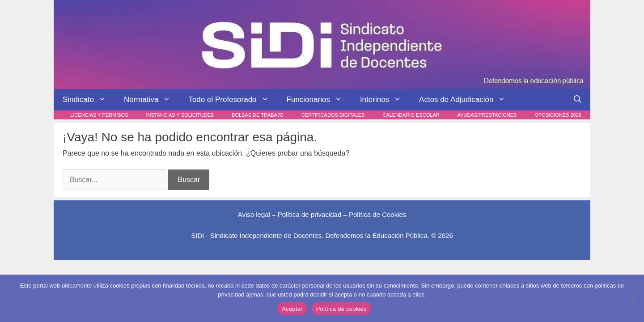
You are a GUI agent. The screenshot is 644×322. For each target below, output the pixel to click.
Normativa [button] (152, 100)
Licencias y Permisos (99, 115)
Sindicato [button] (89, 100)
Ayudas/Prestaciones (487, 115)
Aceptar (292, 309)
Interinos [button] (385, 100)
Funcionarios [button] (319, 100)
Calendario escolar (411, 115)
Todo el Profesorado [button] (233, 100)
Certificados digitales (333, 115)
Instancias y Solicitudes (180, 115)
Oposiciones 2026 (558, 115)
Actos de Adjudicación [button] (467, 100)
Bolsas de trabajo (258, 115)
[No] (633, 298)
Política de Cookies (377, 214)
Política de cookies (341, 309)
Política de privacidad (310, 214)
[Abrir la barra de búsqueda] (578, 100)
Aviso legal (254, 214)
